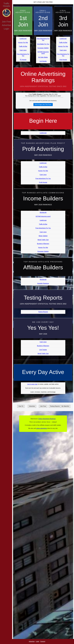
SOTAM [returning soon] (43, 53)
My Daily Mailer (43, 57)
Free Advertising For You (23, 55)
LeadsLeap (23, 39)
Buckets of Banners (43, 244)
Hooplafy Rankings (43, 283)
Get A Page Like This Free (43, 2)
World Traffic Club (43, 240)
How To (21, 406)
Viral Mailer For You (43, 44)
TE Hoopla (23, 60)
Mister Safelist (43, 236)
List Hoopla (43, 61)
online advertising (42, 428)
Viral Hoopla (63, 60)
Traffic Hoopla (6, 5)
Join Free (6, 22)
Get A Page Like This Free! (43, 105)
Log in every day (32, 384)
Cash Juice (23, 50)
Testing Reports (43, 312)
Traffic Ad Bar (23, 46)
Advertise (6, 25)
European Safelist (43, 48)
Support (43, 641)
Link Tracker (43, 350)
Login (6, 29)
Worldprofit (43, 213)
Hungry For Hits (23, 43)
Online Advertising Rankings (43, 81)
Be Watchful (65, 406)
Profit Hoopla (43, 182)
